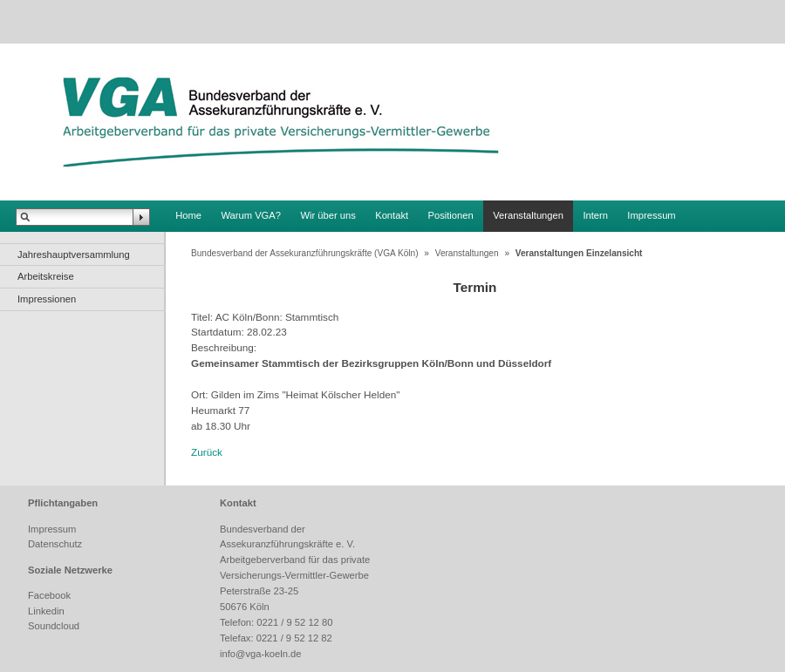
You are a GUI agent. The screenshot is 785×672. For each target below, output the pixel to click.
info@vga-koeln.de (260, 654)
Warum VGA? (251, 215)
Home (188, 215)
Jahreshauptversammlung (74, 255)
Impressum (651, 215)
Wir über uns (328, 215)
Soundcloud (54, 626)
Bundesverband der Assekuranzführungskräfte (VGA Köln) (305, 253)
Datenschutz (55, 544)
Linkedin (46, 611)
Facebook (49, 595)
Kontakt (392, 215)
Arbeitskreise (46, 276)
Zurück (207, 452)
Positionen (451, 215)
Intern (595, 215)
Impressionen (47, 299)
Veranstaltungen (528, 215)
